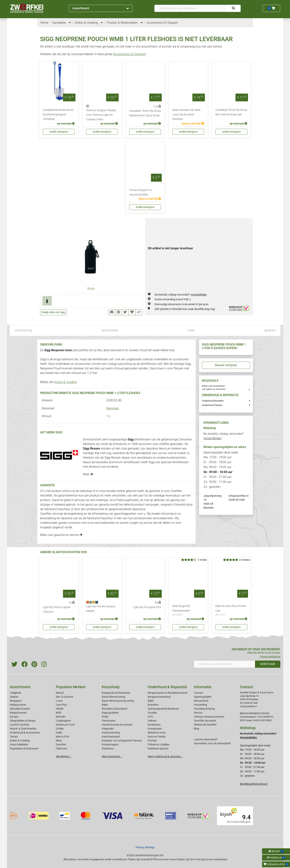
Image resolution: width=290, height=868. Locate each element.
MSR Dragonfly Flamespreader (188, 611)
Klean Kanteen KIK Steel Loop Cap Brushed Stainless (186, 115)
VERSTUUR (268, 664)
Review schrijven (226, 365)
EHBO (105, 717)
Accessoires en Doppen (129, 54)
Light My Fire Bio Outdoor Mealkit (101, 609)
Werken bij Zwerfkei (205, 725)
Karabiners (154, 725)
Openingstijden (203, 697)
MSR (59, 713)
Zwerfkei (61, 744)
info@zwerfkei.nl (239, 496)
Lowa (59, 701)
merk (191, 330)
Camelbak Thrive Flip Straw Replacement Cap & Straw (145, 113)
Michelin (61, 717)
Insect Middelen (19, 744)
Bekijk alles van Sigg (53, 312)
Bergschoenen (18, 713)
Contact (199, 693)
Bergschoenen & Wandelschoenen (168, 693)
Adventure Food (65, 725)
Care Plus (61, 705)
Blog (197, 729)
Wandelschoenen (20, 709)
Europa (14, 717)
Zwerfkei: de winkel (205, 721)
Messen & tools (157, 733)
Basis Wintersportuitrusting (118, 701)
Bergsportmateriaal (159, 697)
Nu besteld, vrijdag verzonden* (181, 295)
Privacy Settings (145, 847)
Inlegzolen (108, 729)
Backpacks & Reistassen (116, 693)
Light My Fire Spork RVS (147, 607)
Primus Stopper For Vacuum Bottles (141, 192)
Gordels (152, 713)
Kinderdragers (110, 744)
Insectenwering (111, 733)
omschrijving (23, 330)
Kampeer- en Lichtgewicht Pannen (122, 741)
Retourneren (201, 701)
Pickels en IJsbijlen (159, 744)
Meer (88, 474)
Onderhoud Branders (213, 401)
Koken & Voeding (66, 382)
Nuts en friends (157, 737)
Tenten (14, 737)
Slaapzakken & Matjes (23, 721)
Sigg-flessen (113, 458)
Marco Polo (63, 737)
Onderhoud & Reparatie (167, 687)
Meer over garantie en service (61, 535)
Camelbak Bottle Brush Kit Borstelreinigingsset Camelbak (58, 115)
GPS (150, 717)
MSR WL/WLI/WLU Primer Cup (231, 611)
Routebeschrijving (204, 709)
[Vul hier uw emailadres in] (225, 664)
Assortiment (101, 8)
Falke (59, 733)
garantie (270, 330)
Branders (153, 705)
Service (198, 713)
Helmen (152, 721)
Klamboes (108, 748)
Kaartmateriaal (111, 737)
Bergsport (16, 701)
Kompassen (155, 729)
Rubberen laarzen (158, 748)
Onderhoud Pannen (212, 405)
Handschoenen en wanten (117, 725)
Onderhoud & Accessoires (25, 733)
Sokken (14, 697)
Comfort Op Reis (19, 725)
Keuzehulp (111, 687)
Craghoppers (63, 721)
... (69, 23)
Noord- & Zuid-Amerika (23, 729)
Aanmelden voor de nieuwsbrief (212, 743)
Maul (59, 741)
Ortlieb (60, 729)
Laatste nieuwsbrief (206, 739)
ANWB (60, 709)
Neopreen (113, 408)
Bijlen (105, 705)
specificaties (110, 330)
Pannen (152, 741)
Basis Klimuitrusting (114, 697)
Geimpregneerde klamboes (163, 709)
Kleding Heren (18, 705)
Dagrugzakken (110, 713)
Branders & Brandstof (115, 709)
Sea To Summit (65, 697)
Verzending (201, 705)
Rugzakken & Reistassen (24, 748)
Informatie (203, 687)
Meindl (60, 693)
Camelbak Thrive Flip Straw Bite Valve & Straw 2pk (231, 112)
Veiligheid (15, 693)
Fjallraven (61, 748)
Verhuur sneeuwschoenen (209, 717)
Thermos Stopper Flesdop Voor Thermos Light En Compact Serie (101, 115)
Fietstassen (109, 721)
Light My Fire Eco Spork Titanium (57, 610)
